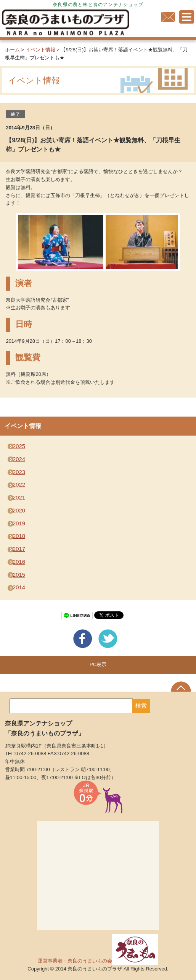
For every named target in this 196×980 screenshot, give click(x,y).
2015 (19, 575)
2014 (19, 587)
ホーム (12, 50)
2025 (19, 446)
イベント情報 (40, 50)
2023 (19, 472)
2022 (19, 485)
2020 (19, 511)
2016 (19, 562)
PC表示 (98, 664)
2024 (19, 459)
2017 (19, 549)
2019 (19, 523)
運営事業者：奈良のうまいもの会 (98, 961)
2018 (19, 536)
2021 (19, 498)
